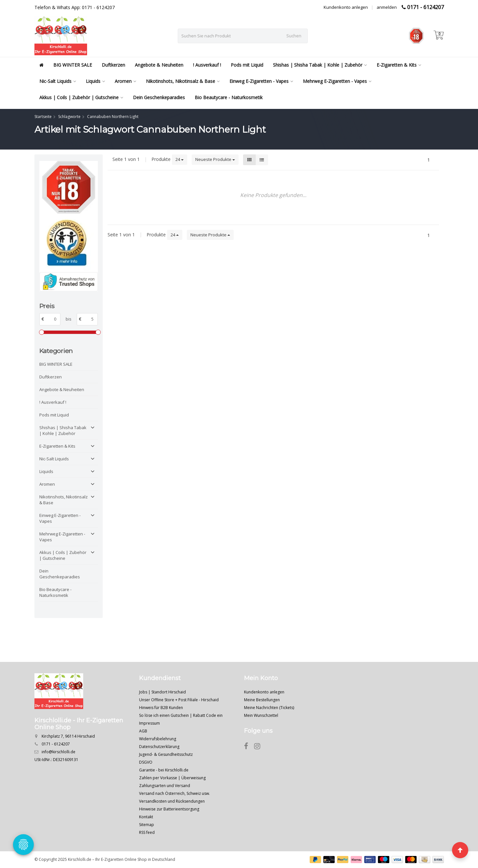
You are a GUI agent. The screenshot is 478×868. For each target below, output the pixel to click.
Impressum (149, 723)
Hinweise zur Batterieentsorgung (169, 809)
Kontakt (146, 817)
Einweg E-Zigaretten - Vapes (261, 81)
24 (180, 159)
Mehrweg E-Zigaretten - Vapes (337, 81)
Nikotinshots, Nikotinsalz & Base (183, 81)
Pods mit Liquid (247, 65)
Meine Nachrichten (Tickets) (269, 708)
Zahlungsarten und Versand (165, 786)
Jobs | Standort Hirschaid (162, 692)
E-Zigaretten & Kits (399, 65)
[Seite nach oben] (460, 850)
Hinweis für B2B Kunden (161, 708)
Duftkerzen (113, 65)
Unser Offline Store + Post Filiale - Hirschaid (179, 700)
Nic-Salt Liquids (58, 81)
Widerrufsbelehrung (158, 739)
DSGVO (146, 762)
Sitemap (147, 825)
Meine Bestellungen (262, 700)
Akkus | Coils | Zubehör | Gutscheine (81, 97)
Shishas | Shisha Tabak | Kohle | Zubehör (320, 65)
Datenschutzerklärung (159, 747)
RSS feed (147, 832)
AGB (143, 731)
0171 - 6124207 (426, 7)
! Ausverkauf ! (207, 65)
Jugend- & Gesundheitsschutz (166, 754)
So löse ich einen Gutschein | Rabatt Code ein (181, 715)
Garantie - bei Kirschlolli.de (164, 770)
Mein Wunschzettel (261, 715)
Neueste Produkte (215, 159)
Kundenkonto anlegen (346, 7)
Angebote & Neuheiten (159, 65)
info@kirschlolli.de (58, 752)
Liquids (95, 81)
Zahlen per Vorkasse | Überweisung (172, 778)
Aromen (125, 81)
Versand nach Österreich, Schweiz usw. (174, 793)
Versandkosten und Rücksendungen (172, 801)
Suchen (294, 36)
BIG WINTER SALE (73, 65)
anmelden (387, 7)
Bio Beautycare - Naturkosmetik (229, 97)
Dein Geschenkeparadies (159, 97)
